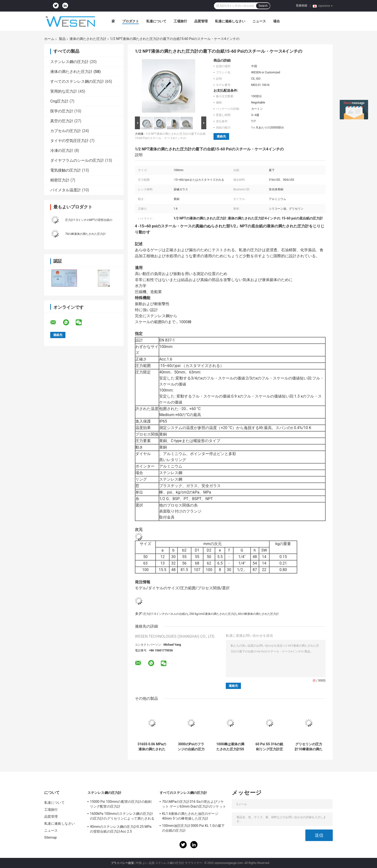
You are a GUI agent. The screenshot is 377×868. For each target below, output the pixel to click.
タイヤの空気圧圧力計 (69, 141)
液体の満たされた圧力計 (88, 39)
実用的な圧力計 (64, 91)
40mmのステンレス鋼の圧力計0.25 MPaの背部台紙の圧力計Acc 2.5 (121, 829)
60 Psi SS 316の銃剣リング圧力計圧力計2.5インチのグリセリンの (269, 747)
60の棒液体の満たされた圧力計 (258, 614)
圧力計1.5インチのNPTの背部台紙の (89, 220)
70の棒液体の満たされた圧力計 (86, 234)
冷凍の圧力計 (62, 151)
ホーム (49, 39)
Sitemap (50, 837)
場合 (276, 21)
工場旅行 (180, 21)
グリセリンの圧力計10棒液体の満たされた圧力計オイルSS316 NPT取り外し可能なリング (308, 747)
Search (263, 6)
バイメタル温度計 (66, 190)
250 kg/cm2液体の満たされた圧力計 (213, 614)
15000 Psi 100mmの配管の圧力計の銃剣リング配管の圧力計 (121, 804)
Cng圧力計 (59, 101)
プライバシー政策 (122, 863)
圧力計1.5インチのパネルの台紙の (166, 614)
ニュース (259, 21)
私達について (156, 21)
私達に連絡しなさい (230, 21)
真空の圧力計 (62, 121)
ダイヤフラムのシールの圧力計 (77, 160)
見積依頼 (302, 6)
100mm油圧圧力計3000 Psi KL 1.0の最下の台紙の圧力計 (193, 828)
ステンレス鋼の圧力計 (69, 62)
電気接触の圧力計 (66, 170)
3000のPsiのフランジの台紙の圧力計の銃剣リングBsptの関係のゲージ (191, 747)
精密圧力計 (60, 180)
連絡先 (221, 136)
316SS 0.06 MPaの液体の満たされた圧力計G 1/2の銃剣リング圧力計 (152, 747)
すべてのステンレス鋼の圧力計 (77, 81)
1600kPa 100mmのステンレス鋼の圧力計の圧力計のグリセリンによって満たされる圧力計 (122, 817)
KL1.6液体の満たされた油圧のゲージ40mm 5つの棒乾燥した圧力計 (190, 816)
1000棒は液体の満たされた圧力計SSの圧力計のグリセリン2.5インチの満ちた (230, 747)
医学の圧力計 (62, 111)
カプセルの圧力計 (66, 131)
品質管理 (201, 21)
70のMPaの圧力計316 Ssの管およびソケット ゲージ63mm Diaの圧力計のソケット (194, 804)
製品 (62, 39)
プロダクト (131, 21)
